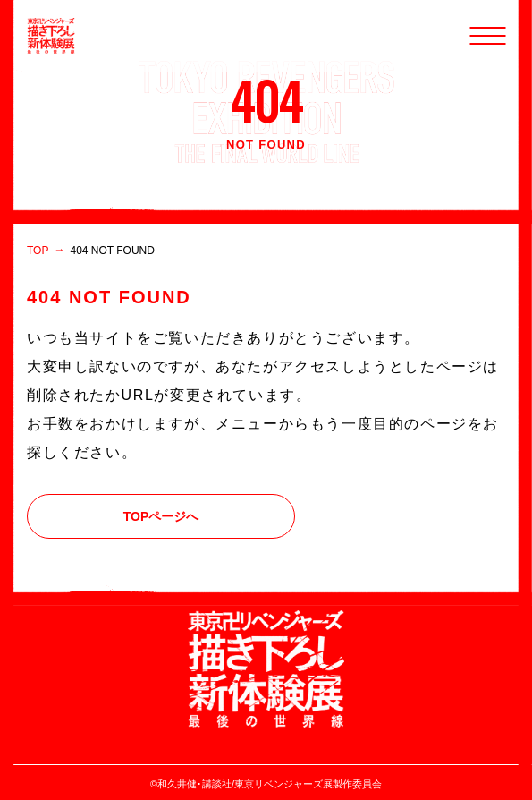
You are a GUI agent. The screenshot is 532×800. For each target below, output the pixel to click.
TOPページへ (161, 516)
